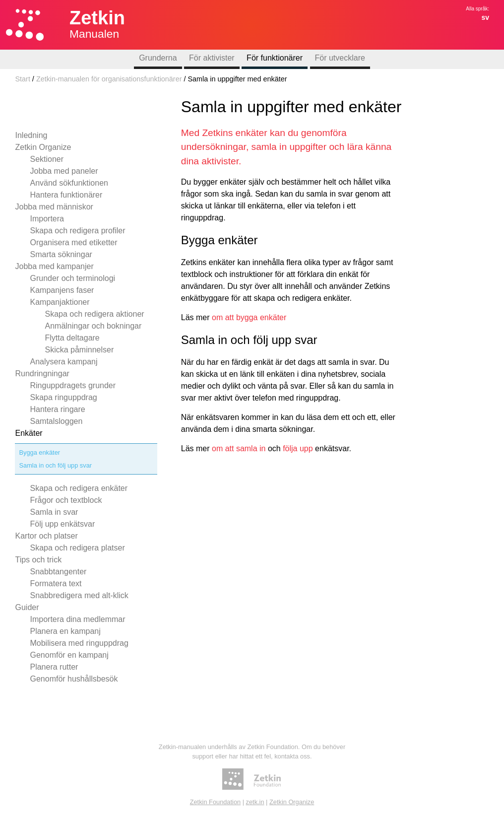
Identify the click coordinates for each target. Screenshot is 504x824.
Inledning (31, 135)
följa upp (298, 448)
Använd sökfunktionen (69, 183)
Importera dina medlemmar (77, 619)
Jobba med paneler (64, 171)
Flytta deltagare (72, 338)
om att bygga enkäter (249, 317)
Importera (47, 219)
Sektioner (47, 159)
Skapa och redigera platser (77, 548)
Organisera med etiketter (73, 242)
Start (22, 79)
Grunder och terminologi (72, 278)
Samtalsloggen (56, 421)
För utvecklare (340, 58)
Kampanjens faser (62, 290)
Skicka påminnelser (79, 350)
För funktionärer (275, 58)
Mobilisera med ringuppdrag (79, 643)
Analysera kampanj (63, 362)
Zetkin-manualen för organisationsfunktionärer (109, 79)
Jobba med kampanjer (54, 266)
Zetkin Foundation (215, 802)
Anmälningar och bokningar (93, 326)
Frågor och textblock (66, 500)
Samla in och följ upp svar (55, 465)
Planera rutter (54, 667)
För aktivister (212, 58)
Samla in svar (54, 512)
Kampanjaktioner (60, 302)
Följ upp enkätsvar (62, 524)
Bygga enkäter (39, 452)
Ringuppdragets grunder (73, 385)
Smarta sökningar (61, 254)
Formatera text (56, 584)
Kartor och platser (46, 536)
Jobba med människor (54, 207)
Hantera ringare (57, 409)
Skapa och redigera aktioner (94, 314)
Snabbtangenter (58, 572)
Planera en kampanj (65, 631)
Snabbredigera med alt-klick (79, 595)
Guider (27, 607)
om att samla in (239, 448)
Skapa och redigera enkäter (79, 488)
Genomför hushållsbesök (74, 679)
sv (485, 17)
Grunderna (158, 58)
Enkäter (29, 433)
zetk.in (255, 802)
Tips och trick (38, 560)
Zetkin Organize (43, 147)
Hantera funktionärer (66, 195)
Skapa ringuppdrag (63, 397)
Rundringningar (42, 374)
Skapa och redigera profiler (77, 231)
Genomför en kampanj (69, 655)
